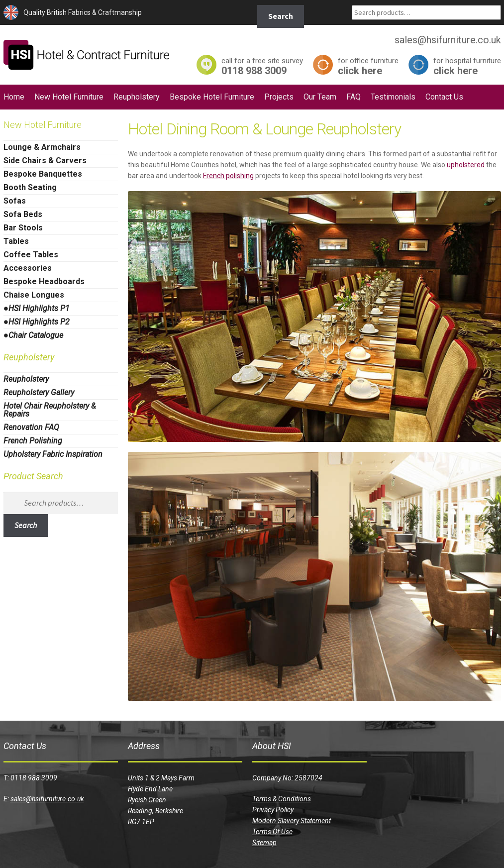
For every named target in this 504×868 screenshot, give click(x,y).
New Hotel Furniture (69, 97)
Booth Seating (30, 187)
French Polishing (33, 441)
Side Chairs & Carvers (45, 161)
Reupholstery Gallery (39, 392)
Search (281, 16)
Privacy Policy (273, 810)
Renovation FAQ (31, 427)
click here (368, 66)
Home (14, 97)
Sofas (15, 201)
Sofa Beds (23, 214)
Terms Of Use (272, 832)
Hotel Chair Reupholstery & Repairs (50, 410)
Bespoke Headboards (44, 281)
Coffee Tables (31, 255)
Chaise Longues (34, 295)
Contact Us (444, 97)
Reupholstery (137, 97)
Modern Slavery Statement (292, 821)
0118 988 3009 (262, 66)
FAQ (353, 97)
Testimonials (393, 97)
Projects (279, 97)
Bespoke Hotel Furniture (212, 97)
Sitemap (264, 843)
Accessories (28, 268)
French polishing (228, 176)
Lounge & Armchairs (42, 147)
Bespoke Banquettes (43, 174)
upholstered (466, 165)
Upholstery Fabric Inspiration (53, 454)
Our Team (320, 97)
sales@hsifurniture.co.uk (47, 799)
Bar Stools (23, 228)
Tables (16, 241)
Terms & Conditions (282, 799)
